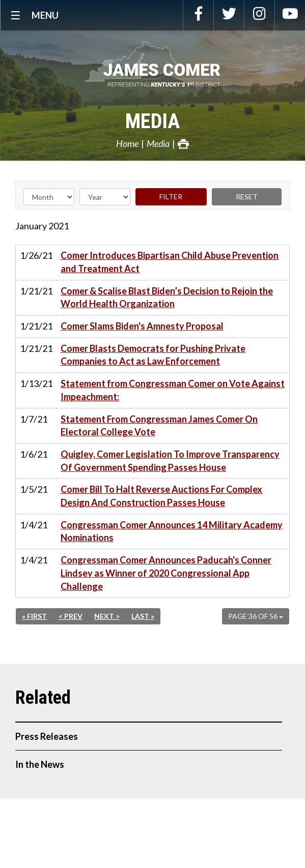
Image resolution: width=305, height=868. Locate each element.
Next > (107, 616)
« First (34, 616)
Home (127, 143)
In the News (40, 764)
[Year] (105, 197)
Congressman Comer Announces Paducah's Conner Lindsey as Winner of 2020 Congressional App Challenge (166, 573)
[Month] (49, 197)
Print (183, 144)
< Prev (71, 616)
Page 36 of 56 (256, 616)
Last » (143, 616)
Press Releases (47, 736)
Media (152, 121)
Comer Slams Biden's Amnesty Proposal (142, 326)
